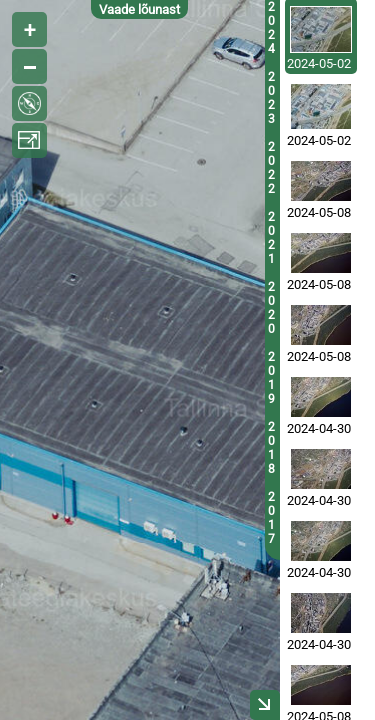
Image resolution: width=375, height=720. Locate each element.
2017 (271, 518)
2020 (271, 308)
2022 (271, 168)
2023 (271, 98)
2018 (271, 448)
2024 (271, 28)
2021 (271, 238)
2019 (271, 378)
